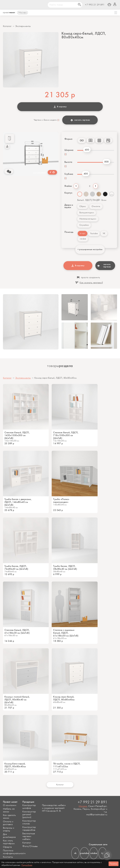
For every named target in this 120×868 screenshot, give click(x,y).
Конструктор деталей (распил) (29, 815)
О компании (10, 805)
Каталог (7, 26)
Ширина (69, 150)
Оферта (7, 847)
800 (106, 162)
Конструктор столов (29, 822)
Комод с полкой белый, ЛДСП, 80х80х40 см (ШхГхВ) (17, 700)
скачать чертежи (80, 120)
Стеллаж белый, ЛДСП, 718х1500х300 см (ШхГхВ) (66, 435)
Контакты (8, 857)
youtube (84, 853)
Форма (68, 139)
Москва (83, 806)
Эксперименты (23, 26)
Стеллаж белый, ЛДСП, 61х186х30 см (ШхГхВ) (17, 631)
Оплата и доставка (8, 823)
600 (87, 150)
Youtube (94, 233)
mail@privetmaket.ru (97, 815)
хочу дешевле (39, 172)
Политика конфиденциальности (14, 852)
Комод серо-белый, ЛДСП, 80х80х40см (64, 698)
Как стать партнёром (9, 842)
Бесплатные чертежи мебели (29, 836)
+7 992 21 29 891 (95, 5)
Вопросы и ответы (9, 829)
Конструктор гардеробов (29, 829)
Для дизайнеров (9, 836)
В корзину (60, 107)
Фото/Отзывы (30, 846)
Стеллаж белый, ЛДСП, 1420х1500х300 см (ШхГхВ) (17, 435)
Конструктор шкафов (29, 807)
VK (104, 233)
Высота (68, 162)
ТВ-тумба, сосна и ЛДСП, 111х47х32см (67, 765)
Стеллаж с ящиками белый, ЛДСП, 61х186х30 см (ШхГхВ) (66, 633)
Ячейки (68, 186)
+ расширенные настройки (90, 249)
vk (75, 853)
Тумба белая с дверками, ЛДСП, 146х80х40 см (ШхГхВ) (18, 502)
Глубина (69, 174)
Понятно (114, 864)
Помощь (69, 232)
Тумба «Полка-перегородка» (61, 501)
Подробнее (27, 865)
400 (86, 174)
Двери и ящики (69, 206)
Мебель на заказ (9, 810)
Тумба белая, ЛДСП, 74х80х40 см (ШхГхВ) (16, 567)
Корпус (68, 193)
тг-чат (82, 233)
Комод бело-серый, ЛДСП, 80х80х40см (15, 765)
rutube (83, 239)
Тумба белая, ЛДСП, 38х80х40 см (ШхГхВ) (65, 567)
